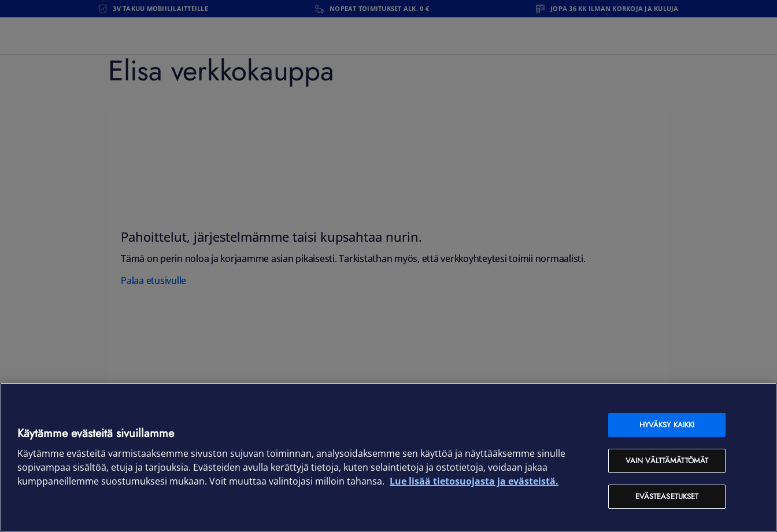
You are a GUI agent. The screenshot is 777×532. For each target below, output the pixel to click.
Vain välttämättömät (667, 461)
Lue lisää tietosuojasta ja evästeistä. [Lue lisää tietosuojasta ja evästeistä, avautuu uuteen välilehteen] (474, 481)
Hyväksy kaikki (667, 425)
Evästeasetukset (667, 496)
